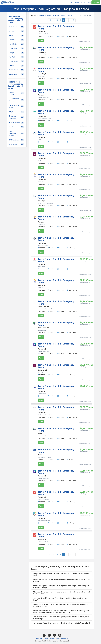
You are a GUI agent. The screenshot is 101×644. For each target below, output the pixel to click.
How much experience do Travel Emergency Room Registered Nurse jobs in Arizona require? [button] (61, 618)
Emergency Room (59, 15)
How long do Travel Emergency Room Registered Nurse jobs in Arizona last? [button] (61, 623)
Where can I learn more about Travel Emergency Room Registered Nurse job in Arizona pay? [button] (61, 593)
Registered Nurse (45, 15)
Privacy (52, 639)
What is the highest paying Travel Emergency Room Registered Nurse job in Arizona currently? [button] (61, 587)
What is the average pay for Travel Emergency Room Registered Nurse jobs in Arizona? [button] (61, 574)
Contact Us (65, 639)
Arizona (70, 15)
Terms (46, 639)
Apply (41, 40)
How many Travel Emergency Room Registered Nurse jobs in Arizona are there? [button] (60, 599)
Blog (42, 639)
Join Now (96, 2)
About (37, 639)
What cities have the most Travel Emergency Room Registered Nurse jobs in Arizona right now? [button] (61, 605)
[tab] (62, 574)
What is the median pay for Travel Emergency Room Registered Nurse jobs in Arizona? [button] (62, 580)
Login (89, 2)
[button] (77, 2)
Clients (58, 639)
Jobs (72, 2)
